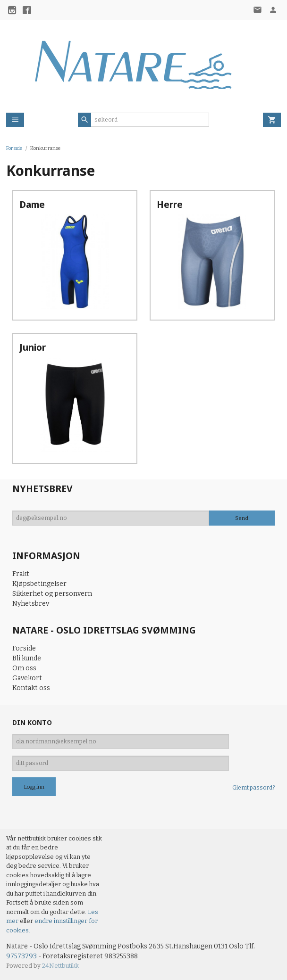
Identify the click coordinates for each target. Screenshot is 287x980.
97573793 (21, 956)
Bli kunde (27, 658)
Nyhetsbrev (31, 604)
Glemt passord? (253, 788)
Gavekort (27, 678)
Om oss (24, 668)
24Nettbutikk (60, 966)
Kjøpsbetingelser (39, 584)
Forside (14, 148)
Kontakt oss (31, 688)
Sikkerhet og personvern (52, 594)
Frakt (21, 574)
